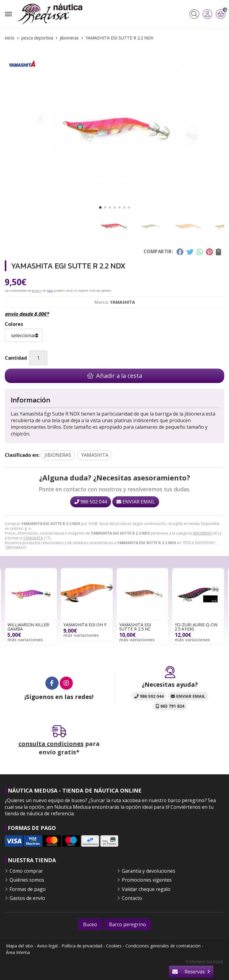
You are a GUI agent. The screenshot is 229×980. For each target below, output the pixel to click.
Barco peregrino (127, 924)
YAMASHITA (33, 538)
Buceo (90, 924)
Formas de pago (28, 889)
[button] (100, 207)
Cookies (114, 946)
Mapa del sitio (20, 946)
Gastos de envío (27, 898)
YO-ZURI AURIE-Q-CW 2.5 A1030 (196, 627)
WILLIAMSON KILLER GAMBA (28, 627)
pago (50, 291)
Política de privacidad (82, 946)
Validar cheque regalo (146, 889)
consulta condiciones (51, 744)
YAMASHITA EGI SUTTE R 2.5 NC (135, 627)
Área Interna (18, 952)
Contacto (132, 898)
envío (36, 291)
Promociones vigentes (147, 880)
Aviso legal (47, 946)
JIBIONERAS (202, 533)
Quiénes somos (27, 880)
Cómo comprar (26, 871)
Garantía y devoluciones (149, 871)
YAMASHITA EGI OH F (85, 625)
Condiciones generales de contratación (163, 946)
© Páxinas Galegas (204, 962)
